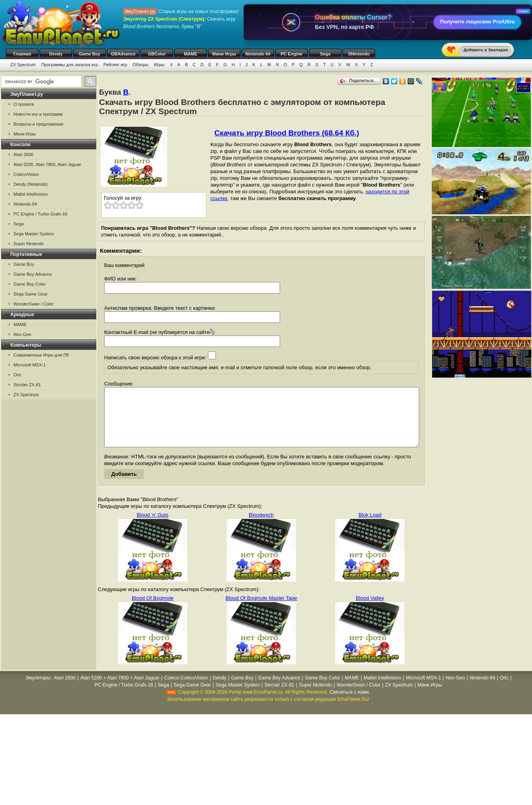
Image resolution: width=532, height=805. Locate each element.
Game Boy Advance (33, 274)
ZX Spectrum (23, 65)
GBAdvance (123, 54)
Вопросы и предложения (38, 124)
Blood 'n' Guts (153, 527)
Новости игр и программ (38, 114)
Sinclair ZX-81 (27, 385)
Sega (325, 54)
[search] (41, 82)
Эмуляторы (38, 690)
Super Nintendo (29, 244)
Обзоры (141, 65)
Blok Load (370, 527)
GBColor (157, 54)
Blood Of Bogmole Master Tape (261, 610)
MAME (191, 54)
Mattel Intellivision (31, 194)
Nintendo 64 (258, 54)
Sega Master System (34, 234)
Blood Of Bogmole (153, 610)
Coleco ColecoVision (186, 690)
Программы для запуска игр (70, 65)
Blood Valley (370, 610)
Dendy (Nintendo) (31, 184)
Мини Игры (224, 54)
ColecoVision (26, 174)
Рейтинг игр (115, 65)
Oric (17, 375)
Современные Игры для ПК (41, 355)
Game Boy (90, 54)
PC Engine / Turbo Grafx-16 (40, 214)
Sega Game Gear (31, 294)
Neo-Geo (22, 334)
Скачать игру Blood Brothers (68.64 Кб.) (287, 133)
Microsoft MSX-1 (30, 365)
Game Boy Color (30, 284)
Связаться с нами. (350, 704)
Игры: (159, 65)
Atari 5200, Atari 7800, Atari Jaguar (47, 164)
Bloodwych (261, 527)
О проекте (24, 104)
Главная (22, 54)
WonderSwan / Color (33, 304)
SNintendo (359, 54)
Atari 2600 (23, 155)
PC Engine (291, 54)
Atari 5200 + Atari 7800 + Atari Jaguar (120, 690)
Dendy (56, 54)
